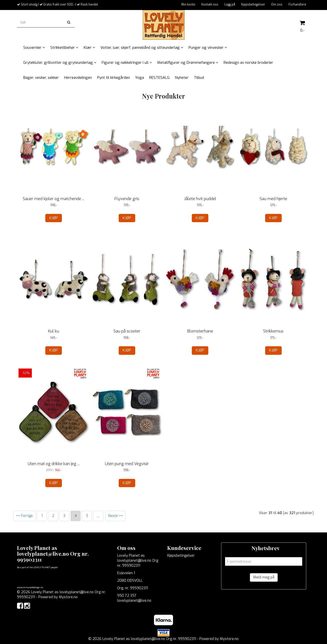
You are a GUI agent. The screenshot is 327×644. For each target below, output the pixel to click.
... (98, 516)
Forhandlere (297, 5)
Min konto (188, 5)
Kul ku (54, 331)
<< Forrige (24, 516)
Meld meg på (264, 577)
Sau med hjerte (273, 199)
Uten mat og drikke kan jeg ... (54, 464)
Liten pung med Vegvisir (127, 464)
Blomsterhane (200, 331)
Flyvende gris (127, 199)
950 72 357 (127, 596)
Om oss (277, 5)
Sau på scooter (127, 331)
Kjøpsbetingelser (253, 5)
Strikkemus (273, 331)
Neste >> (116, 516)
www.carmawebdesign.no (30, 587)
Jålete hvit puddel (200, 199)
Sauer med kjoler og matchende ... (54, 199)
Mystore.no (68, 597)
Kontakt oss (210, 5)
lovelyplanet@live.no (134, 601)
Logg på (230, 5)
